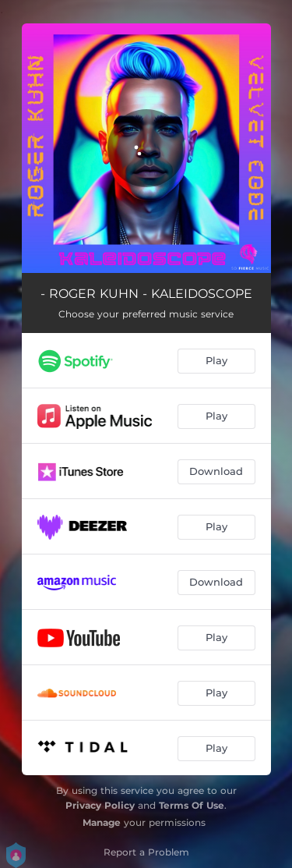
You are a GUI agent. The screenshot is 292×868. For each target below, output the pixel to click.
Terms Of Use (192, 805)
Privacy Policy (100, 805)
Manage (102, 822)
